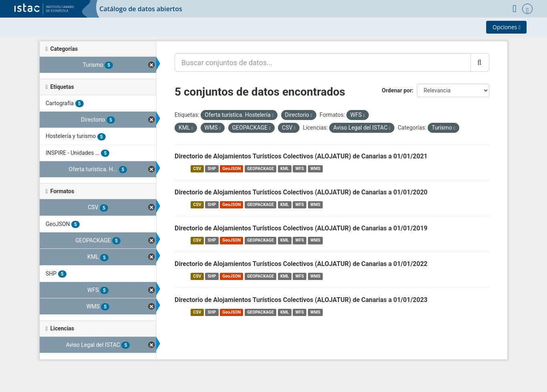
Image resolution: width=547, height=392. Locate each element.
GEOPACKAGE (260, 169)
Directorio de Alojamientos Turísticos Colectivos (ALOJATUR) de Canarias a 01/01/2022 (301, 264)
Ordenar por (397, 90)
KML (285, 169)
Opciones (507, 27)
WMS (315, 169)
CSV (197, 169)
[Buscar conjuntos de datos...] (323, 62)
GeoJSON (231, 169)
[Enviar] (480, 62)
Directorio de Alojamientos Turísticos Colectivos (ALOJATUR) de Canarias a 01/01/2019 (301, 228)
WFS (300, 169)
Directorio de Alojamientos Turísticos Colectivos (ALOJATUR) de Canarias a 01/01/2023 (301, 300)
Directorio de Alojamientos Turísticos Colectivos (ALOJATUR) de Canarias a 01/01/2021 (301, 156)
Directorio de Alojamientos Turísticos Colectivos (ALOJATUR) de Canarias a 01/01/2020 (301, 192)
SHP (212, 169)
